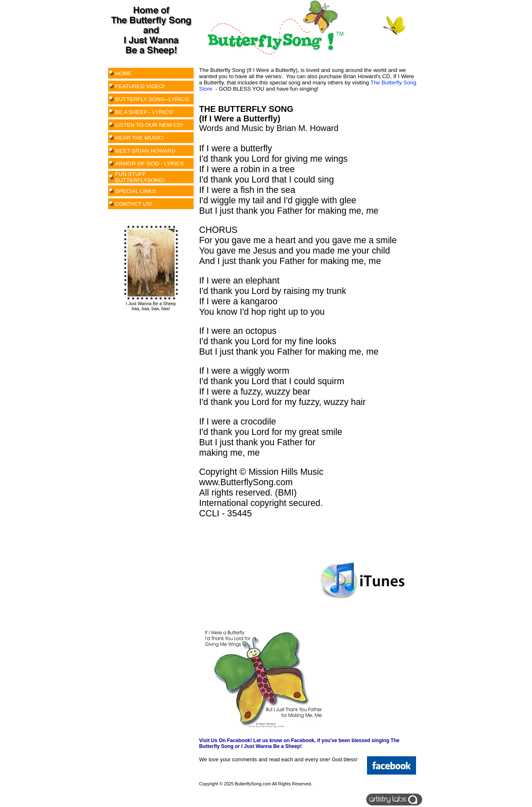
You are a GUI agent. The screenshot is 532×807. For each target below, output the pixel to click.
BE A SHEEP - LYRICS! (144, 112)
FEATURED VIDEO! (140, 86)
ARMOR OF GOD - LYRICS (149, 164)
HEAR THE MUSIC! (140, 138)
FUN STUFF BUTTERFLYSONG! (140, 177)
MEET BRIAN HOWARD (145, 151)
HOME (123, 73)
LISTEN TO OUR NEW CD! (149, 125)
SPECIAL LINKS (135, 191)
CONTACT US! (134, 204)
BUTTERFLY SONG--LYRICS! (152, 99)
